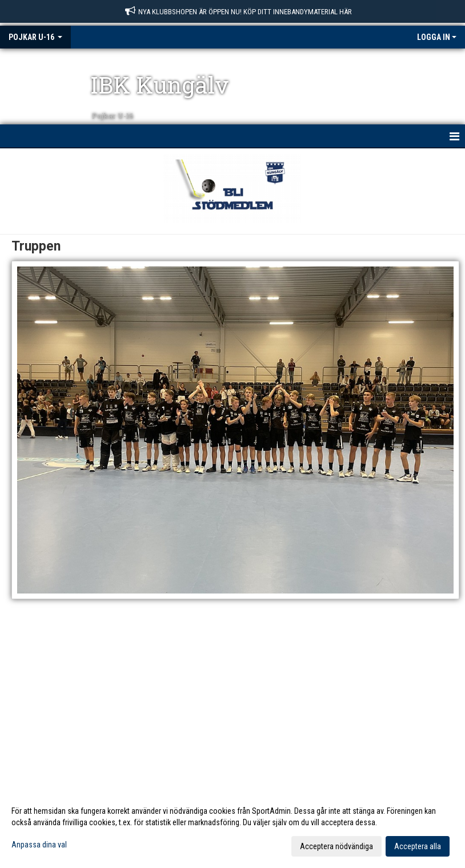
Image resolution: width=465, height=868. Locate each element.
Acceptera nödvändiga (336, 846)
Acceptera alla (418, 846)
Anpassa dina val (39, 845)
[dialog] (232, 828)
